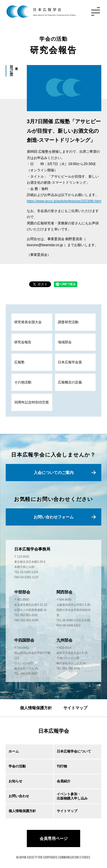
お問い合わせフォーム (54, 517)
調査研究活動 (68, 322)
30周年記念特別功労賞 (32, 402)
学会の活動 (17, 766)
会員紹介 (64, 781)
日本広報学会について (74, 751)
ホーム (14, 751)
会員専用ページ (54, 838)
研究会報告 (23, 342)
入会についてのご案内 (54, 473)
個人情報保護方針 (36, 708)
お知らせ (15, 781)
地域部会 (65, 342)
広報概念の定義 (70, 382)
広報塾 (19, 362)
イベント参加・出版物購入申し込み (72, 796)
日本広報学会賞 (70, 362)
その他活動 (23, 382)
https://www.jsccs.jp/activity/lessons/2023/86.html (64, 201)
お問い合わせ (19, 796)
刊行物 (62, 766)
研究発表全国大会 (28, 322)
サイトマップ (75, 708)
